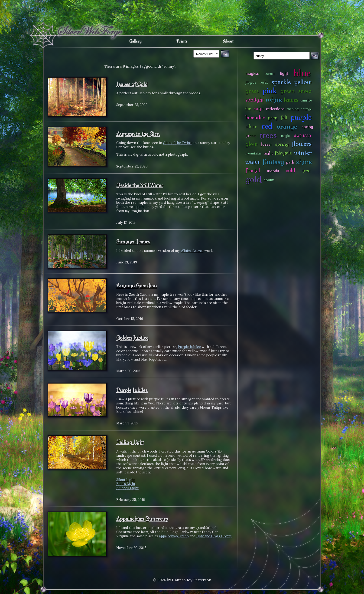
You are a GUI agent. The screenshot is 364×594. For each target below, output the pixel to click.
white (274, 100)
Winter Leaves (192, 251)
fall (284, 118)
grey (273, 118)
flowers (302, 144)
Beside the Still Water (140, 185)
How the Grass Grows (214, 536)
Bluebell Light (127, 488)
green (288, 91)
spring (282, 144)
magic (285, 136)
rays (258, 108)
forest (266, 144)
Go (315, 56)
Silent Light (126, 480)
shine (304, 162)
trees (268, 135)
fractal (253, 170)
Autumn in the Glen (138, 134)
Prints (182, 41)
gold (253, 179)
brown (269, 180)
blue (302, 73)
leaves (291, 100)
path (290, 162)
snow (305, 91)
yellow (303, 82)
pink (269, 91)
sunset (270, 74)
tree (306, 171)
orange (287, 126)
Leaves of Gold (132, 84)
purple (301, 117)
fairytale (283, 153)
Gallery (135, 41)
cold (291, 170)
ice (248, 108)
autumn (303, 135)
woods (273, 171)
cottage (306, 109)
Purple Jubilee (189, 347)
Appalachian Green (174, 536)
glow (251, 144)
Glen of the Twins (177, 143)
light (284, 73)
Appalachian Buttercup (142, 519)
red (267, 126)
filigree (251, 82)
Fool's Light (126, 484)
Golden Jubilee (132, 338)
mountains (253, 153)
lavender (255, 117)
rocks (264, 82)
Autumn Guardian (137, 286)
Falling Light (130, 442)
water (253, 162)
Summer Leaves (133, 242)
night (268, 153)
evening (293, 109)
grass (252, 91)
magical (252, 73)
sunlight (255, 100)
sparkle (281, 82)
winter (303, 153)
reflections (275, 109)
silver (251, 126)
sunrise (306, 100)
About (228, 41)
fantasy (273, 162)
